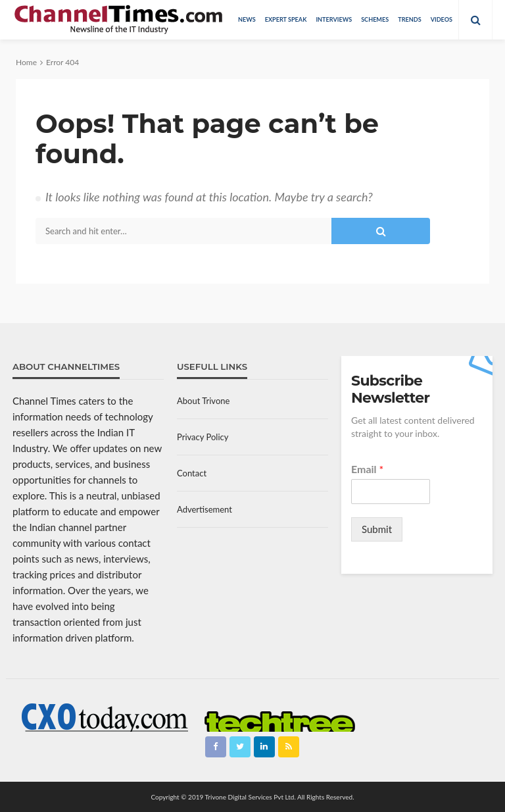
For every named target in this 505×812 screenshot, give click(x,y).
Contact (192, 473)
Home (26, 62)
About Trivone (203, 401)
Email (367, 469)
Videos (442, 19)
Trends (409, 19)
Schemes (375, 19)
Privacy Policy (203, 437)
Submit (377, 529)
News (247, 19)
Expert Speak (286, 19)
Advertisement (204, 509)
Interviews (334, 19)
